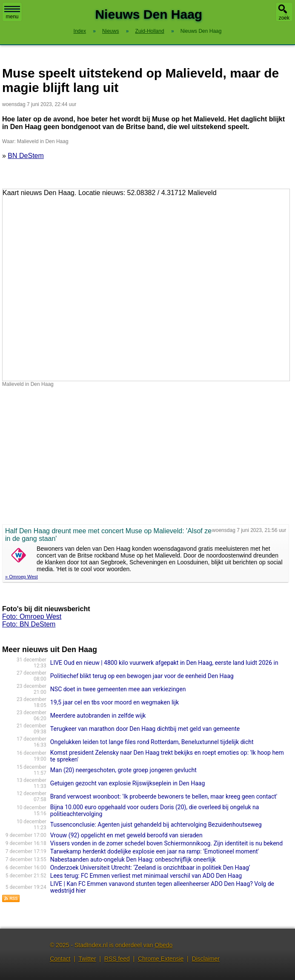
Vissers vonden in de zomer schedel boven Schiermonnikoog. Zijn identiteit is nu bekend (166, 843)
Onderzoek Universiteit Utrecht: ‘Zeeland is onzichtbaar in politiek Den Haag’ (150, 868)
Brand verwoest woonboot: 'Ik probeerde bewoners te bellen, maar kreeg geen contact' (164, 796)
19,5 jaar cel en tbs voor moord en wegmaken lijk (115, 702)
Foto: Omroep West (32, 616)
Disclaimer (206, 959)
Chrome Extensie (161, 959)
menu (12, 13)
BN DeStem (26, 156)
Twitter (87, 959)
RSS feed (117, 959)
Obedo (163, 945)
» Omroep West (21, 577)
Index (80, 31)
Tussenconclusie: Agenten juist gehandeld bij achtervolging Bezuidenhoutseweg (156, 825)
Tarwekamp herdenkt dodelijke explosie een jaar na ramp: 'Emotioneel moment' (155, 851)
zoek (284, 18)
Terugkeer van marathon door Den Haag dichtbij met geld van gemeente (145, 729)
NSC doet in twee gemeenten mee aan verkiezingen (118, 689)
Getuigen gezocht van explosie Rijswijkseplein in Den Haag (127, 783)
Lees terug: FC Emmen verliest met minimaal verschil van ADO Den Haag (146, 876)
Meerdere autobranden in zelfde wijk (98, 716)
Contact (60, 959)
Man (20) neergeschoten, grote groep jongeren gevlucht (123, 770)
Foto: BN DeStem (29, 624)
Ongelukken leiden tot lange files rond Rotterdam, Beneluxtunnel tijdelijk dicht (152, 742)
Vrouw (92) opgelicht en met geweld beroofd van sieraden (126, 835)
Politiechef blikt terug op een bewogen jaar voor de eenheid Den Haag (142, 676)
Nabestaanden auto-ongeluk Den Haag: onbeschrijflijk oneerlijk (133, 859)
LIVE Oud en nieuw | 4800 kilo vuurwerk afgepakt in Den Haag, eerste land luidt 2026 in (164, 663)
